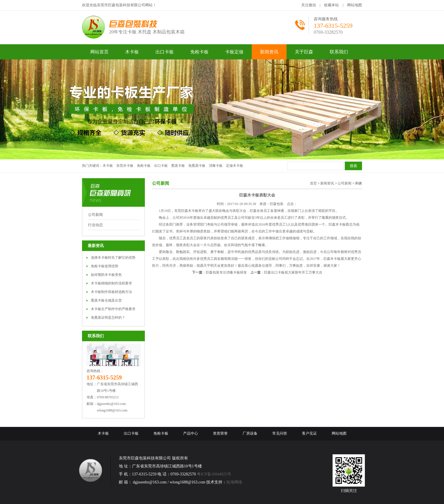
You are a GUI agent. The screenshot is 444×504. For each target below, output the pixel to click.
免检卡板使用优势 (105, 266)
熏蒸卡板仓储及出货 (106, 300)
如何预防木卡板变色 (106, 275)
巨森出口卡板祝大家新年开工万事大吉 (293, 272)
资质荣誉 (220, 433)
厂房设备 (250, 433)
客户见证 (309, 433)
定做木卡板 (235, 166)
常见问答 (280, 433)
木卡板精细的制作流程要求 (111, 283)
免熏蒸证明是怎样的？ (108, 318)
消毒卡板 (216, 166)
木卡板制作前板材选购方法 (111, 292)
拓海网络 (234, 482)
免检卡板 (144, 166)
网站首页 (99, 52)
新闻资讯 (327, 183)
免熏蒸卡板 (197, 166)
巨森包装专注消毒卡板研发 (226, 272)
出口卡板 (161, 166)
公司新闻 (95, 215)
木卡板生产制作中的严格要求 (113, 309)
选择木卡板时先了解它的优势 (113, 258)
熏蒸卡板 (178, 166)
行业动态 (95, 225)
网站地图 (355, 5)
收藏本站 (331, 5)
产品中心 (191, 433)
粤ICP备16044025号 (214, 474)
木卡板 (108, 166)
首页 (313, 183)
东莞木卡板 (125, 166)
